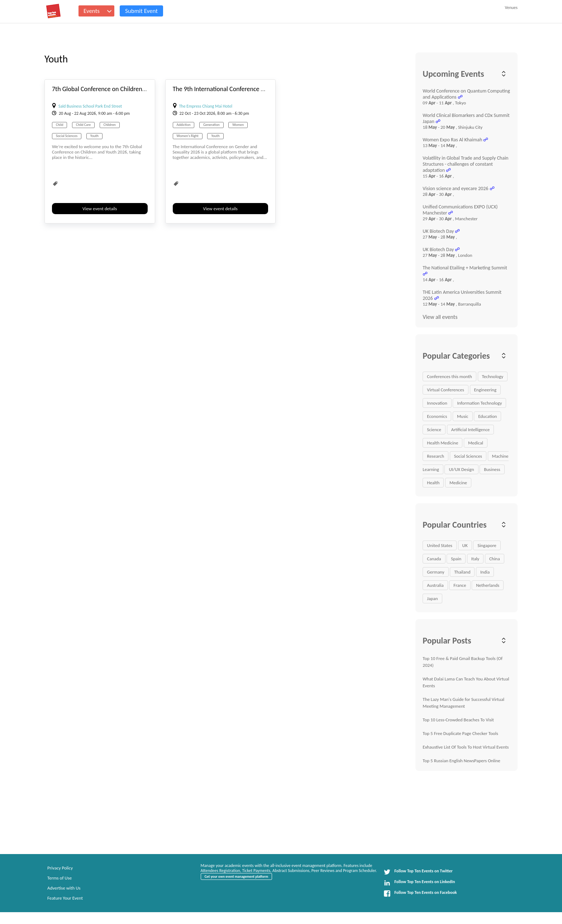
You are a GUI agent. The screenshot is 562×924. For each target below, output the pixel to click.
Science (434, 430)
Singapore (487, 545)
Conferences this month (449, 376)
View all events (440, 317)
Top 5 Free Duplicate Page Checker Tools (460, 733)
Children (110, 125)
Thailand (462, 572)
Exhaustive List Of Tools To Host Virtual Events (466, 747)
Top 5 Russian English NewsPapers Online (461, 761)
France (460, 585)
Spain (456, 559)
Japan (432, 598)
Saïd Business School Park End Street (90, 106)
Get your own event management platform (236, 876)
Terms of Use (59, 878)
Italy (475, 559)
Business (492, 469)
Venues (511, 8)
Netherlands (488, 585)
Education (487, 416)
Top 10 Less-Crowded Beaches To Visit (458, 720)
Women (238, 125)
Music (463, 416)
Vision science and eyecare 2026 (455, 188)
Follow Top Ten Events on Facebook (420, 894)
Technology (493, 376)
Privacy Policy (60, 868)
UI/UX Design (461, 469)
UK (465, 545)
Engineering (485, 390)
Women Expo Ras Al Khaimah (452, 140)
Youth (94, 136)
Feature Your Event (65, 898)
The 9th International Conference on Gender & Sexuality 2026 (253, 89)
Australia (435, 585)
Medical (476, 443)
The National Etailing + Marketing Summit (465, 268)
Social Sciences (67, 136)
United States (440, 545)
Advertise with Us (64, 888)
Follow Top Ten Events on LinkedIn (419, 883)
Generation (211, 125)
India (485, 572)
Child (59, 125)
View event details (100, 209)
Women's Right (188, 136)
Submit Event (141, 11)
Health (433, 483)
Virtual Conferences (446, 390)
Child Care (83, 125)
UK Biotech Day (438, 231)
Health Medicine (442, 443)
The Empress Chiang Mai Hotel (206, 106)
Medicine (458, 483)
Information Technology (479, 403)
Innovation (437, 403)
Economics (437, 416)
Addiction (184, 125)
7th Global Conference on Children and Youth (111, 89)
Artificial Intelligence (471, 430)
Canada (434, 559)
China (495, 559)
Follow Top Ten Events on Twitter (418, 872)
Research (435, 456)
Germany (435, 572)
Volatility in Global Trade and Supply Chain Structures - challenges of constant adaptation (465, 164)
